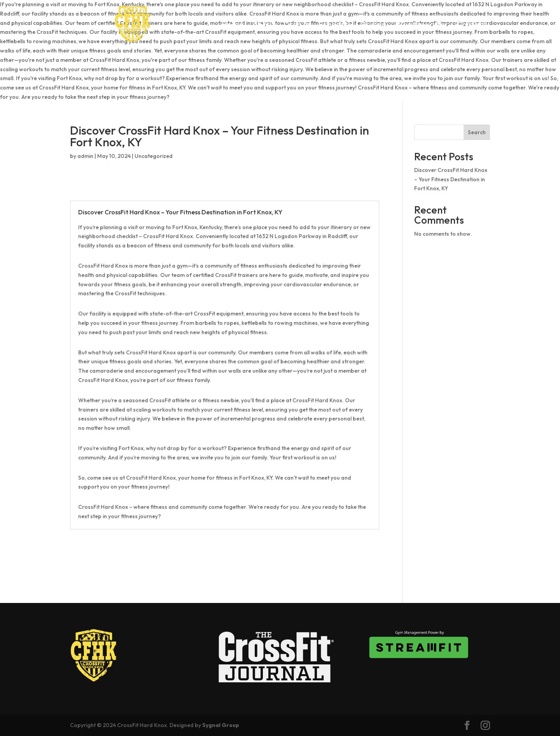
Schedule (335, 25)
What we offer (422, 25)
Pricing (374, 25)
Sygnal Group (221, 725)
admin (85, 156)
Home (233, 25)
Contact (472, 25)
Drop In (297, 25)
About (263, 25)
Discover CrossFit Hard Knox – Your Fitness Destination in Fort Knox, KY (451, 179)
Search (477, 132)
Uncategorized (154, 156)
